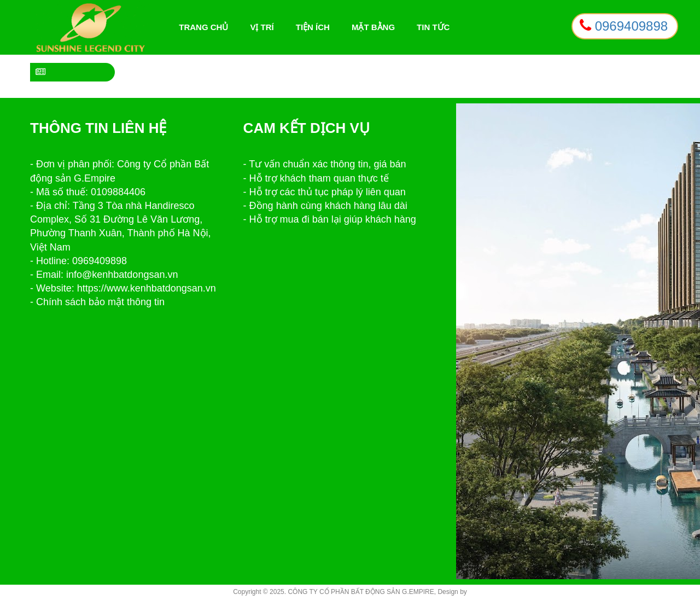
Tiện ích (313, 27)
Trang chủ (206, 27)
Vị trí (262, 27)
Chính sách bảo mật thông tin (100, 302)
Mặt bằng (373, 27)
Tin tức (433, 27)
